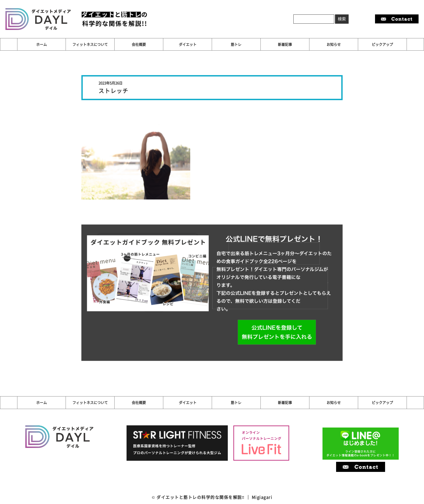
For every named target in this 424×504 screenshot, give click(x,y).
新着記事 (285, 44)
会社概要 (139, 44)
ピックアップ (382, 44)
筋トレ (236, 44)
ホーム (42, 44)
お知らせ (334, 44)
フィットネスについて (90, 44)
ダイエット (188, 44)
